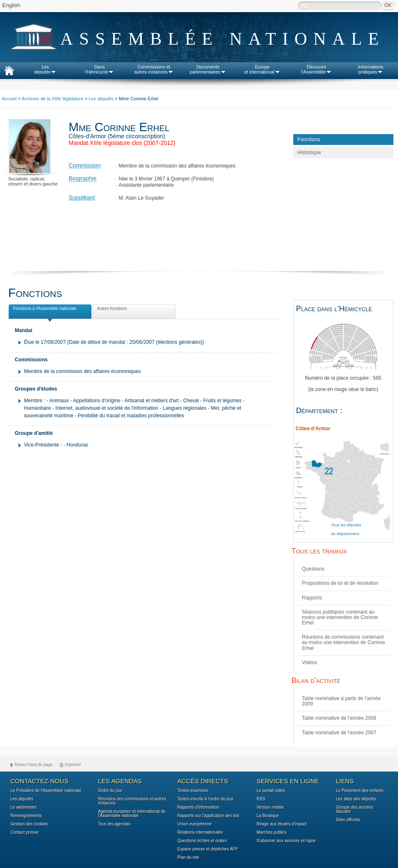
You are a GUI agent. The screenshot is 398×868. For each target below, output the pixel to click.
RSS (261, 799)
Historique (309, 152)
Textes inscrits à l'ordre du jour (205, 799)
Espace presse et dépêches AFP (208, 849)
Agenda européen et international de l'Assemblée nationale (132, 814)
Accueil (9, 99)
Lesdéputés (45, 69)
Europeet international (262, 69)
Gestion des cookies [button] (29, 824)
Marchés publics (272, 832)
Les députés (101, 99)
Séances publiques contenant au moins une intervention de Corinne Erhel (340, 617)
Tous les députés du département (346, 529)
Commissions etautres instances (154, 69)
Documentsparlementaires (208, 69)
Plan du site (188, 858)
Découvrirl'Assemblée (316, 69)
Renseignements (26, 816)
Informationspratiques (371, 69)
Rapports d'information (198, 807)
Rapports (312, 598)
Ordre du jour (110, 791)
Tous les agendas (114, 824)
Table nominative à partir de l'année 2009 (341, 701)
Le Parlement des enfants (360, 791)
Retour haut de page (34, 765)
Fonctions (309, 140)
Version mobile (270, 807)
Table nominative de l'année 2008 (339, 718)
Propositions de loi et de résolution (340, 583)
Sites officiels (348, 820)
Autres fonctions (111, 310)
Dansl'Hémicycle (99, 69)
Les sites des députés (356, 799)
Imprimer (73, 765)
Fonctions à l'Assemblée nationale (44, 310)
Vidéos (310, 662)
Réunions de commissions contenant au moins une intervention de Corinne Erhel (344, 642)
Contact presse (24, 832)
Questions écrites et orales (202, 841)
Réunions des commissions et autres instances (132, 801)
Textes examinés (193, 791)
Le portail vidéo (271, 791)
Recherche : (305, 6)
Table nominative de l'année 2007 (339, 733)
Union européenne (194, 824)
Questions (313, 569)
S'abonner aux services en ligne (286, 841)
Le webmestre (24, 807)
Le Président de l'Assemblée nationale (46, 791)
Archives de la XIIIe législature (53, 99)
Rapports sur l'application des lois (208, 816)
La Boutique (268, 816)
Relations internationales (200, 832)
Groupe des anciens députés (355, 810)
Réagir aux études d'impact (282, 824)
